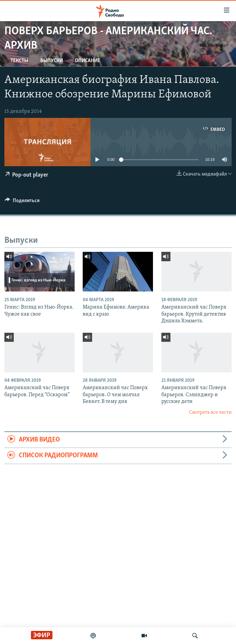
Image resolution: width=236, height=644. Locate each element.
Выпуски (52, 61)
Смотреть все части (210, 412)
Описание (88, 61)
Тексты (19, 61)
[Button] (22, 202)
